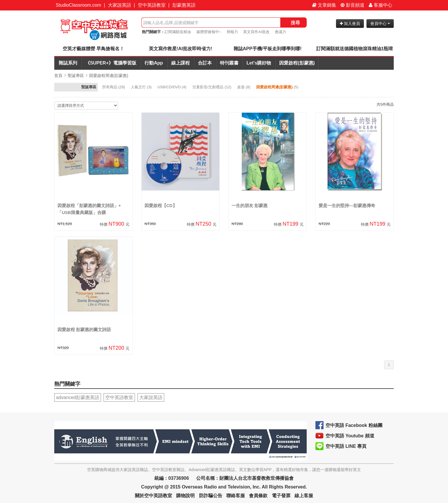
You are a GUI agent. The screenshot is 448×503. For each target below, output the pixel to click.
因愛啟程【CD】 (161, 205)
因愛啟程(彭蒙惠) (297, 63)
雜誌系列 (68, 63)
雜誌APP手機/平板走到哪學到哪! (268, 49)
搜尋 (295, 23)
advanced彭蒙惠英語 (78, 397)
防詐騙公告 (211, 496)
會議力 (280, 32)
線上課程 (180, 63)
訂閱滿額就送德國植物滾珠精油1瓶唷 (355, 49)
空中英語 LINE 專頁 (346, 446)
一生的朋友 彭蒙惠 (250, 205)
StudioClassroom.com (78, 5)
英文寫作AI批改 (256, 32)
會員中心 (380, 24)
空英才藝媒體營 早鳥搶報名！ (93, 49)
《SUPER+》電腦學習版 (111, 63)
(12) (212, 87)
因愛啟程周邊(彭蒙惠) (109, 76)
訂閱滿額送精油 (178, 32)
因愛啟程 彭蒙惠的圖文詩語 (84, 329)
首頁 (58, 76)
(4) (172, 87)
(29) (114, 87)
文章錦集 (324, 5)
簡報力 (232, 32)
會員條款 (258, 496)
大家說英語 (120, 5)
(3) (142, 87)
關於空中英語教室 (153, 496)
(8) (244, 87)
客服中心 (381, 5)
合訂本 (205, 63)
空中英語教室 (152, 5)
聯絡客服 (236, 496)
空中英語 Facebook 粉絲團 (354, 425)
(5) (278, 87)
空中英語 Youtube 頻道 (350, 436)
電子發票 (281, 496)
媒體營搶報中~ (209, 32)
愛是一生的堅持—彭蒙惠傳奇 (347, 205)
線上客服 (304, 496)
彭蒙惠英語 (184, 5)
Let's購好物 (259, 63)
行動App (154, 63)
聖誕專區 (76, 76)
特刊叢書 (229, 63)
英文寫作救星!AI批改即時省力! (181, 49)
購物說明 (185, 496)
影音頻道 (353, 5)
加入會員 (350, 24)
